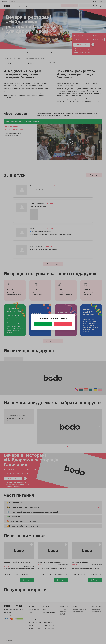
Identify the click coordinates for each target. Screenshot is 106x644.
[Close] (73, 316)
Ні (63, 324)
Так (43, 324)
